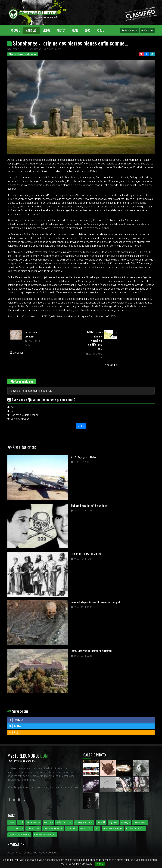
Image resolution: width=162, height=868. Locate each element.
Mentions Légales (27, 853)
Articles (31, 30)
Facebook (16, 720)
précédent (17, 353)
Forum (101, 30)
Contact (52, 853)
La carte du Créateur (31, 334)
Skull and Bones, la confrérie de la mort (90, 506)
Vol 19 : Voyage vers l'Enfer (83, 457)
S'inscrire (147, 30)
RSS (13, 733)
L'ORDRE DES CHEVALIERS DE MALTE (88, 554)
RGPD (42, 853)
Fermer (100, 864)
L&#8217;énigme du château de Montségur (92, 651)
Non (13, 411)
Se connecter (130, 30)
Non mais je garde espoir (25, 415)
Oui (12, 407)
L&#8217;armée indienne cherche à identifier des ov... (94, 340)
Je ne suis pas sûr (20, 419)
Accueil (17, 30)
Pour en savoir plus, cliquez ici (76, 864)
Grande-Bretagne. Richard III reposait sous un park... (96, 602)
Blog (88, 30)
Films (75, 30)
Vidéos (47, 30)
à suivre (111, 365)
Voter (81, 426)
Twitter (15, 726)
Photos (61, 30)
